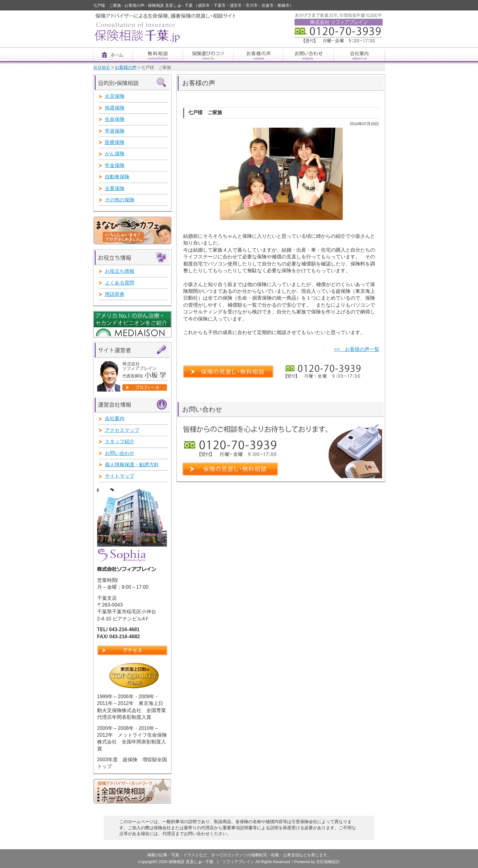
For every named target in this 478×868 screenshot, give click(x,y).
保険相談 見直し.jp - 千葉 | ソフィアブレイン (212, 862)
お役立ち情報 (120, 271)
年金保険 (115, 165)
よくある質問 (120, 283)
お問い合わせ (120, 453)
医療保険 (115, 142)
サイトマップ (120, 476)
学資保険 (115, 131)
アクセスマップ (122, 430)
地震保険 (115, 108)
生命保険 (115, 119)
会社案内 (115, 418)
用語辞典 (115, 294)
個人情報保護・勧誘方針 (132, 465)
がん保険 (115, 154)
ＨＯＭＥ (102, 68)
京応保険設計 (328, 862)
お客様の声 (126, 68)
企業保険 (115, 188)
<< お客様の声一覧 (357, 349)
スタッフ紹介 (120, 442)
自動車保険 (117, 177)
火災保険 (115, 96)
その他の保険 (120, 200)
